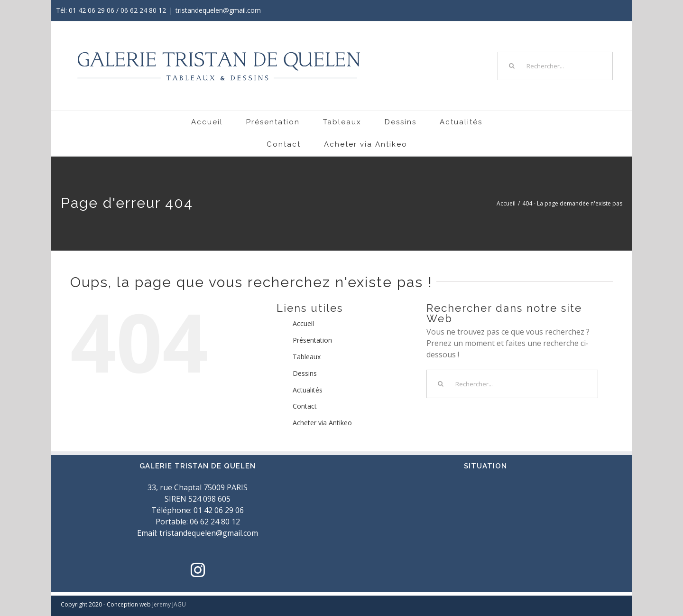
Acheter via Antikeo (322, 423)
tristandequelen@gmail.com (218, 10)
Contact (305, 406)
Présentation (312, 340)
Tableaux (307, 357)
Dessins (305, 373)
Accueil (303, 323)
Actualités (308, 390)
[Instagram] (198, 570)
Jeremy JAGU (169, 604)
